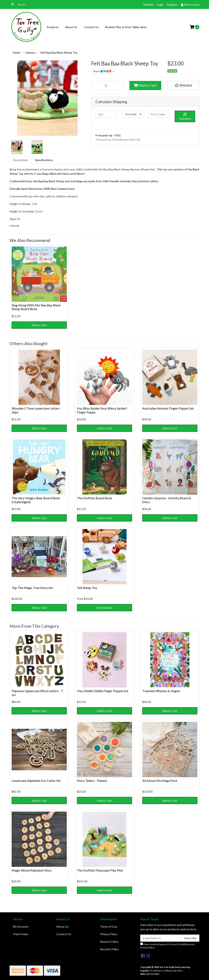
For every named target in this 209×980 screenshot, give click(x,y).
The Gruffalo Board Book (95, 498)
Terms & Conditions (180, 944)
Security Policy (109, 949)
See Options (104, 608)
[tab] (21, 160)
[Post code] (158, 114)
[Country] (132, 114)
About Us (71, 27)
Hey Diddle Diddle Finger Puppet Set (103, 691)
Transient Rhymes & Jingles (161, 691)
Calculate (185, 117)
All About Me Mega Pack (160, 781)
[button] (183, 85)
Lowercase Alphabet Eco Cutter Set (36, 781)
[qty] (106, 114)
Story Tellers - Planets (92, 781)
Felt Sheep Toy (87, 588)
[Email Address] (161, 938)
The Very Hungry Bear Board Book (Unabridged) (36, 500)
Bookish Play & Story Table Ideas (126, 27)
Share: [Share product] (102, 71)
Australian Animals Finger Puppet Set (168, 408)
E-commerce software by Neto (166, 971)
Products (53, 27)
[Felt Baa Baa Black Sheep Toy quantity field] (107, 85)
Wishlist (148, 5)
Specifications (44, 160)
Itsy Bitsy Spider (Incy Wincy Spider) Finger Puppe (102, 410)
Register (172, 5)
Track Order (21, 934)
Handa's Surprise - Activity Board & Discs (167, 500)
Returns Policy (109, 942)
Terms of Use (109, 926)
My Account (21, 926)
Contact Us (91, 27)
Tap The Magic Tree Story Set (32, 588)
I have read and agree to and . (167, 946)
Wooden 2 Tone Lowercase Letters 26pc (36, 410)
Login (160, 5)
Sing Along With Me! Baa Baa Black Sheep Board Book (36, 307)
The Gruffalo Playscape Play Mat (100, 870)
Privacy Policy (109, 934)
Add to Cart (145, 85)
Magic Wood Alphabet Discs (32, 870)
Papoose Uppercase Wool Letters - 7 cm (37, 693)
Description (21, 160)
